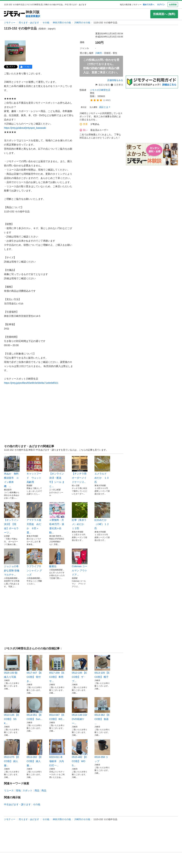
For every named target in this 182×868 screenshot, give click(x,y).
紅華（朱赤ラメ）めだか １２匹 (80, 516)
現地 (18, 790)
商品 (44, 790)
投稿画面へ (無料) (164, 14)
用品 (37, 790)
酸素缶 (57, 558)
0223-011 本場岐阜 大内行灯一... (57, 753)
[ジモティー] (14, 14)
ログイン (161, 5)
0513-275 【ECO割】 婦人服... (12, 753)
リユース (9, 790)
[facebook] (26, 67)
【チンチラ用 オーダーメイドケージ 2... (80, 470)
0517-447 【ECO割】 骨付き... (34, 669)
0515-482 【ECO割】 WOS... (80, 753)
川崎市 (99, 53)
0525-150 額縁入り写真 (12, 667)
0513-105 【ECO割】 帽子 (102, 667)
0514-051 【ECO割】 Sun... (34, 709)
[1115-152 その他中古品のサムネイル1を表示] (15, 51)
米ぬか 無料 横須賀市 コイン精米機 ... (12, 472)
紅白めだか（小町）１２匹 (102, 516)
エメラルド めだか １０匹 (102, 470)
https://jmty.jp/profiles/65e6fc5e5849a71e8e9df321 (31, 383)
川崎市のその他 (82, 23)
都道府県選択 (33, 16)
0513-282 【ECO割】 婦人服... (34, 753)
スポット (27, 790)
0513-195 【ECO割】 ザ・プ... (80, 669)
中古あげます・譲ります (17, 804)
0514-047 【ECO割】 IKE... (57, 709)
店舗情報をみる (115, 80)
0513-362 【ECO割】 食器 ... (102, 711)
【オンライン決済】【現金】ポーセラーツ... (12, 518)
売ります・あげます (29, 23)
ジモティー (10, 23)
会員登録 (173, 5)
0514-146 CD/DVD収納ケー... (80, 711)
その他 (46, 23)
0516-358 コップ (102, 751)
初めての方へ (149, 5)
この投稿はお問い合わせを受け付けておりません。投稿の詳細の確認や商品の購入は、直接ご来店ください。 (101, 66)
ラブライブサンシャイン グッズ (34, 562)
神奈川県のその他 (62, 23)
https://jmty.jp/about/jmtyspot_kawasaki (25, 128)
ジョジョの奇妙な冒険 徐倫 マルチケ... (12, 562)
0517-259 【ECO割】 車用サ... (57, 669)
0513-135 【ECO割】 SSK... (12, 711)
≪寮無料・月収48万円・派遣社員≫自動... (57, 518)
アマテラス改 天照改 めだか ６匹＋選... (34, 518)
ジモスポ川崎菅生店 (100, 90)
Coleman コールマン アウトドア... (80, 562)
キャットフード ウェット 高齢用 (34, 470)
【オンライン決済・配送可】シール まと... (57, 472)
